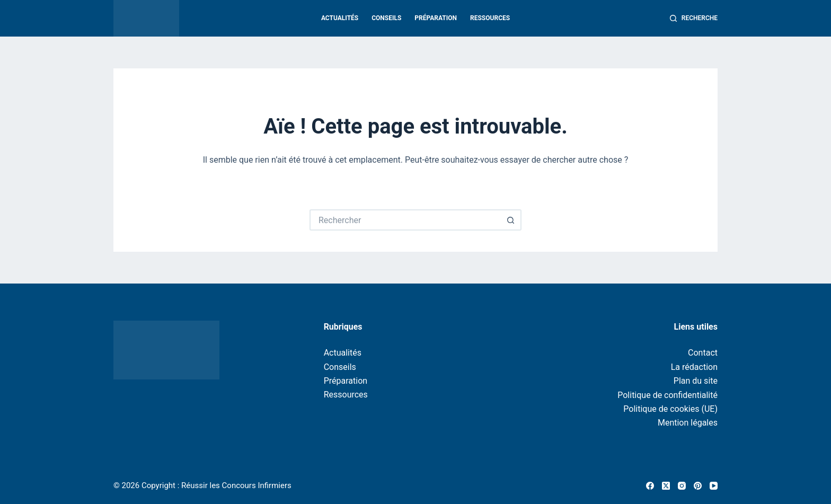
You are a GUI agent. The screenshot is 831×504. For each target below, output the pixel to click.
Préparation (436, 18)
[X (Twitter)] (666, 486)
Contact (703, 353)
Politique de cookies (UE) (670, 409)
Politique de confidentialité (668, 395)
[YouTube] (714, 486)
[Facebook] (650, 486)
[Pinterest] (698, 486)
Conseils (386, 18)
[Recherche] (694, 19)
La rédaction (694, 367)
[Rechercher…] (405, 220)
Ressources (490, 18)
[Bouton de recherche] (511, 220)
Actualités (340, 18)
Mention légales (688, 423)
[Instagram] (682, 486)
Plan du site (696, 381)
